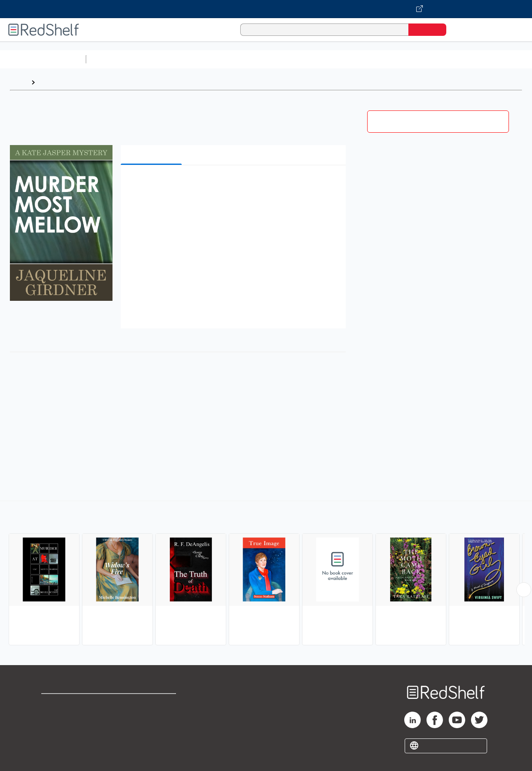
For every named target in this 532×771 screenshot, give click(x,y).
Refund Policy (152, 717)
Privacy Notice (64, 730)
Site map (55, 743)
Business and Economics (320, 59)
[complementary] (266, 574)
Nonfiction (499, 59)
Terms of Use (153, 704)
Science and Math (162, 59)
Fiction (466, 59)
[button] (235, 184)
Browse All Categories (43, 59)
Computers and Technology (235, 59)
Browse (51, 82)
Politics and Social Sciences (406, 59)
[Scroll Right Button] (524, 590)
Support (54, 717)
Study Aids (111, 59)
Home (19, 82)
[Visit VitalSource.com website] (266, 9)
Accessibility (151, 730)
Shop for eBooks (68, 704)
